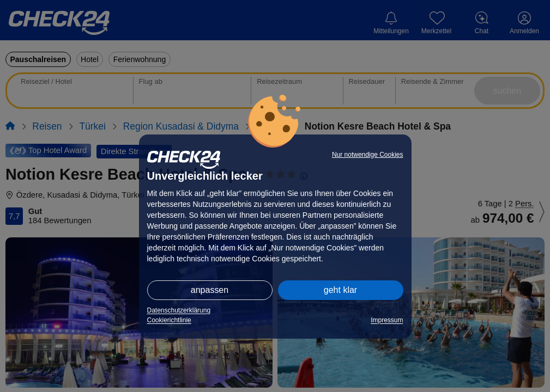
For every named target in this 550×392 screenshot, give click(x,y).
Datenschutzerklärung (179, 310)
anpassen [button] (210, 290)
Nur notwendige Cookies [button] (368, 155)
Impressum (387, 320)
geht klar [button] (340, 290)
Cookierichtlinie (169, 320)
